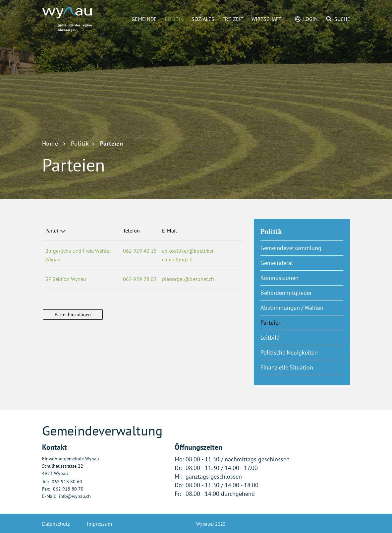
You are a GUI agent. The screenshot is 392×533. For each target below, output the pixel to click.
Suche (342, 19)
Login (310, 19)
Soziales (203, 19)
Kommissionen (280, 278)
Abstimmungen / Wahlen (292, 308)
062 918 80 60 (67, 482)
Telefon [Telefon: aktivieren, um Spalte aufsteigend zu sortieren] (131, 231)
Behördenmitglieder (286, 293)
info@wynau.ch (75, 496)
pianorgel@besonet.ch (188, 279)
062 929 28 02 (140, 279)
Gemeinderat (277, 263)
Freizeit (233, 19)
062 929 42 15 (140, 251)
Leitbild (270, 337)
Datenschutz (56, 524)
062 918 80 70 (68, 489)
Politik (174, 19)
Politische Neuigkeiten (289, 352)
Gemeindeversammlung (291, 248)
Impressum (99, 524)
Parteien (287, 322)
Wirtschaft (267, 19)
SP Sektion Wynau (66, 279)
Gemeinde (144, 19)
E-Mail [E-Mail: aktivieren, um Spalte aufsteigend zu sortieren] (169, 231)
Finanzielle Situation (287, 367)
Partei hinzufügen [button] (73, 314)
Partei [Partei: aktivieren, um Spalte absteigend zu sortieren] (52, 231)
